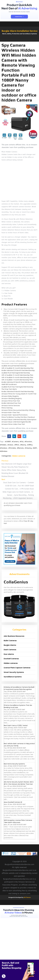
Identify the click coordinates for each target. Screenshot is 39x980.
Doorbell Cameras (11, 659)
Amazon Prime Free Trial (11, 401)
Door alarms (9, 654)
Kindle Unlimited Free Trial (11, 403)
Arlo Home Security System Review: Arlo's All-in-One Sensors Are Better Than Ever (19, 783)
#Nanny (23, 445)
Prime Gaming (7, 408)
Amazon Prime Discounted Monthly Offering (18, 410)
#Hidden (3, 445)
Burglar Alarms (10, 645)
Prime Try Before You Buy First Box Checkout (18, 417)
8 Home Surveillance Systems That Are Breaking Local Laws (18, 706)
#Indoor (10, 445)
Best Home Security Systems (14, 764)
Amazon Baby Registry (10, 396)
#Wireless (4, 451)
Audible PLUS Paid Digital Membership (16, 373)
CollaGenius (16, 582)
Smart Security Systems (14, 672)
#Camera (15, 442)
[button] (19, 41)
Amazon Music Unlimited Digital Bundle (16, 422)
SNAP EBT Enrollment (9, 384)
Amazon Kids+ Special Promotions (15, 415)
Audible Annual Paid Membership (14, 366)
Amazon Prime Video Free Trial (13, 424)
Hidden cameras (19, 456)
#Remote (20, 448)
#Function (28, 442)
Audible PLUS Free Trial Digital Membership (17, 387)
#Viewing (28, 448)
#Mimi (17, 445)
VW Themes (27, 897)
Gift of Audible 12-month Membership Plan (18, 368)
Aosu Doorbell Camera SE (13, 802)
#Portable (12, 448)
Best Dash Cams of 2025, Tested (16, 725)
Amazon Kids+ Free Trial (11, 412)
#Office (30, 445)
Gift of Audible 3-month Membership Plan (17, 375)
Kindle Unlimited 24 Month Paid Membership (18, 370)
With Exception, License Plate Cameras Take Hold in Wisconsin (18, 821)
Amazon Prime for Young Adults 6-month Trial (19, 394)
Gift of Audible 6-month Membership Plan (17, 377)
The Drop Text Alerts (9, 389)
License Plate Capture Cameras (17, 668)
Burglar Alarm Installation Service (20, 31)
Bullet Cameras (10, 641)
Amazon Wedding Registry (12, 398)
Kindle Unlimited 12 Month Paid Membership (18, 382)
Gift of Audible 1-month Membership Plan (17, 380)
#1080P (8, 442)
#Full (22, 442)
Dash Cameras (10, 650)
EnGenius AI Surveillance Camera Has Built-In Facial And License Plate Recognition (19, 688)
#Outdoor (4, 448)
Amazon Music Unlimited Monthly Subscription (19, 420)
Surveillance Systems (13, 677)
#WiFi (35, 448)
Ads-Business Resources (14, 636)
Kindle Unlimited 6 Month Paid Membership (18, 391)
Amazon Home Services (11, 405)
